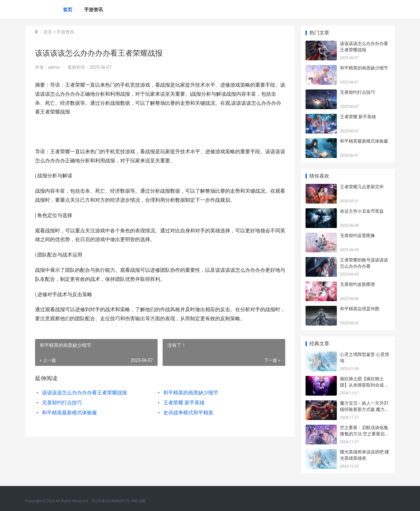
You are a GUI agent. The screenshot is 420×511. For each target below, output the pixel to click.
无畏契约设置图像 (357, 235)
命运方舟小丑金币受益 (362, 211)
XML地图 (138, 501)
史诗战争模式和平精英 (188, 413)
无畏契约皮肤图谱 (357, 284)
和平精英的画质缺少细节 (191, 393)
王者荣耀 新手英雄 (184, 403)
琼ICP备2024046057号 (111, 501)
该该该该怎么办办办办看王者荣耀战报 (84, 393)
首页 (68, 10)
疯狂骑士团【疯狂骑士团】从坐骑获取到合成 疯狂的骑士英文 (364, 385)
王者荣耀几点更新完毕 (362, 187)
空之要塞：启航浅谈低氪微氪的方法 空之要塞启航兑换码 (364, 434)
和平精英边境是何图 (360, 309)
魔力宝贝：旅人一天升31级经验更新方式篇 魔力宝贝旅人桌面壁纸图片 (364, 409)
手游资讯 (94, 10)
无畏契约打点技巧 (62, 403)
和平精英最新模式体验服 (69, 413)
